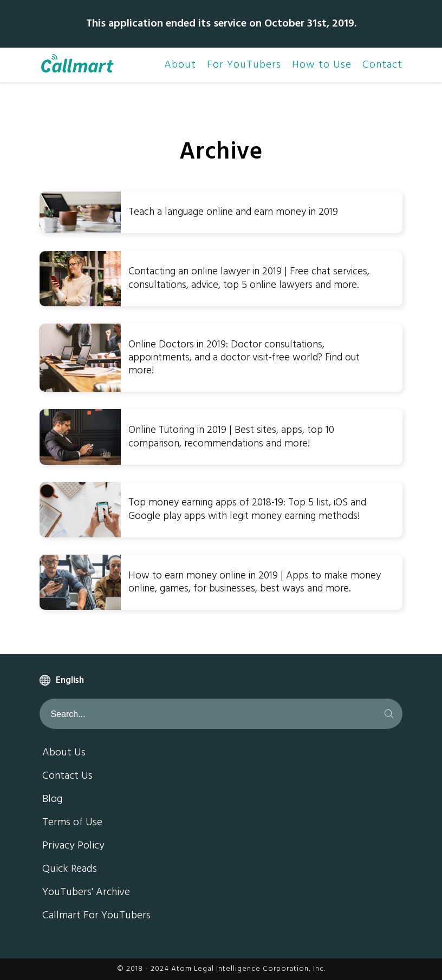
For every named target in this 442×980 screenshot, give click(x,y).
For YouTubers (244, 65)
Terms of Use (72, 823)
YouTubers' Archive (86, 893)
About (180, 65)
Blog (52, 800)
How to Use (322, 65)
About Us (64, 753)
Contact (382, 65)
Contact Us (67, 777)
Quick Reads (70, 870)
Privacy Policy (73, 846)
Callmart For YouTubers (96, 916)
